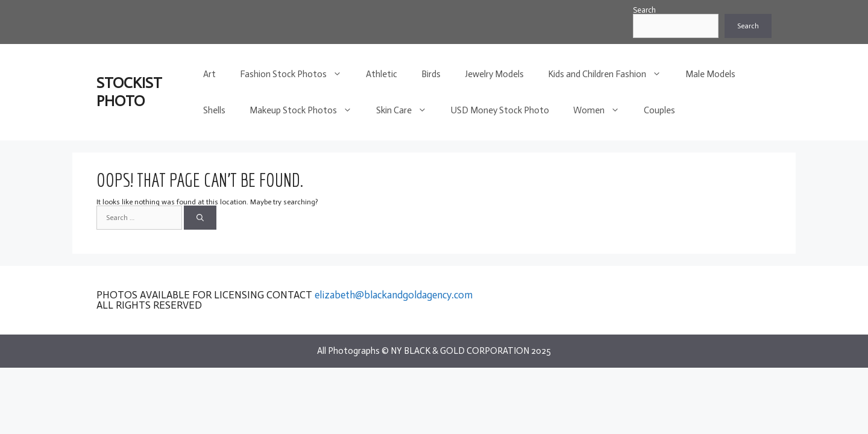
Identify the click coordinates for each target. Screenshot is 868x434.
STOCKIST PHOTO (129, 92)
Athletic (382, 74)
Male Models (710, 74)
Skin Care (407, 110)
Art (209, 74)
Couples (659, 110)
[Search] (200, 218)
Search (644, 10)
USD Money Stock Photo (500, 110)
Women (602, 110)
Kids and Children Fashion (611, 74)
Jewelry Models (494, 74)
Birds (431, 74)
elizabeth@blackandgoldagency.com (394, 295)
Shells (214, 110)
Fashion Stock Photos (297, 74)
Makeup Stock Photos (307, 110)
